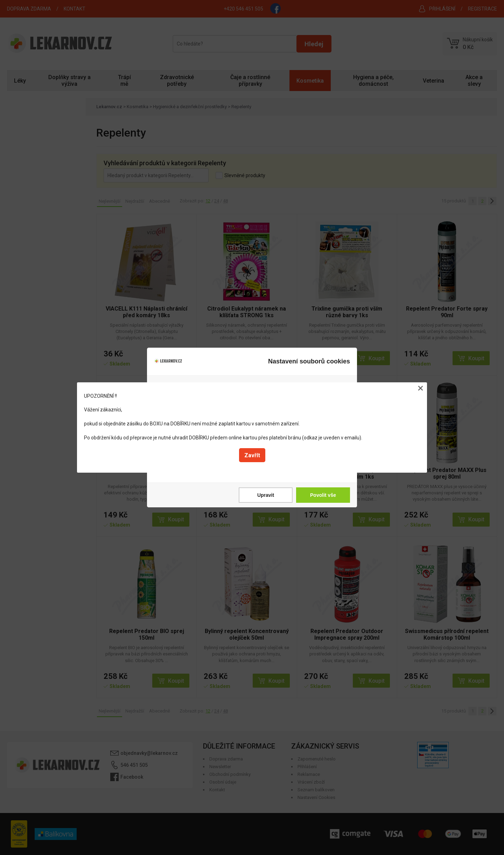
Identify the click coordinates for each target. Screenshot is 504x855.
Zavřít (252, 455)
